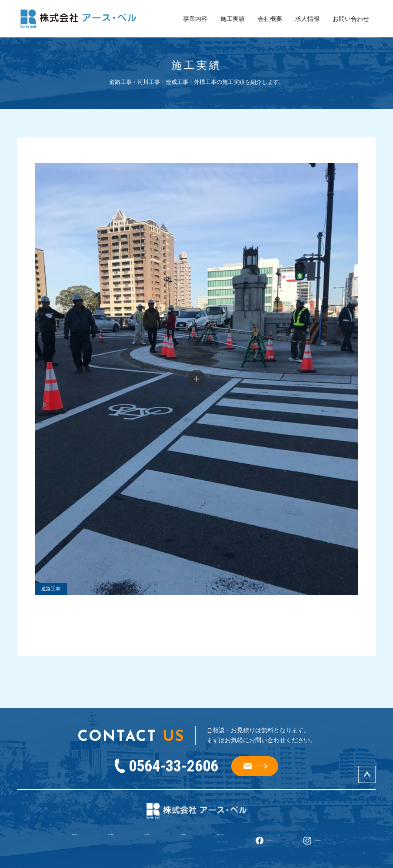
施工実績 (233, 19)
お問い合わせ (351, 19)
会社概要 (270, 19)
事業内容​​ (195, 19)
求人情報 (307, 19)
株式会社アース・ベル (176, 859)
